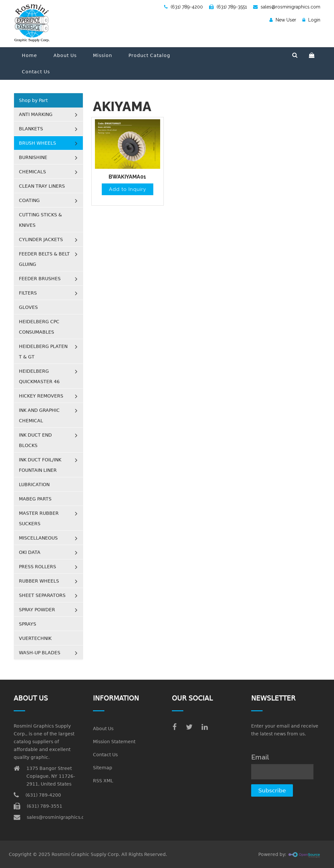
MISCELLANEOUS (38, 538)
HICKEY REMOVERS (41, 396)
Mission (103, 55)
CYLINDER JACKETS (41, 239)
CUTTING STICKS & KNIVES (40, 220)
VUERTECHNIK (35, 638)
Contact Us (36, 72)
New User (283, 20)
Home (30, 55)
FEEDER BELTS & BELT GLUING (44, 259)
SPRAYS (28, 624)
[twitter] (189, 727)
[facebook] (175, 727)
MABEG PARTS (35, 499)
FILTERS (28, 293)
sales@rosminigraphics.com (287, 7)
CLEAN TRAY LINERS (42, 186)
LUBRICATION (34, 485)
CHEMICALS (32, 172)
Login (311, 20)
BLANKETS (31, 129)
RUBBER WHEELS (39, 581)
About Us (65, 55)
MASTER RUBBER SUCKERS (39, 518)
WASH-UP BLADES (40, 653)
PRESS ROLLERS (38, 567)
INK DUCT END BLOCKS (35, 440)
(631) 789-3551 (228, 7)
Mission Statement (114, 742)
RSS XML (103, 781)
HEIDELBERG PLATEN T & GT (43, 352)
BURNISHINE (33, 157)
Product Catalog (149, 55)
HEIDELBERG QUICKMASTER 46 (39, 376)
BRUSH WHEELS (38, 143)
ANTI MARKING (36, 114)
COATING (29, 200)
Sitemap (103, 768)
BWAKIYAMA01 (127, 177)
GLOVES (28, 307)
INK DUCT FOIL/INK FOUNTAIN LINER (40, 465)
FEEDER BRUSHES (40, 279)
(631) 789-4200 (183, 7)
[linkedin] (205, 727)
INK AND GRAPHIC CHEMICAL (39, 415)
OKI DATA (30, 552)
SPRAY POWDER (37, 610)
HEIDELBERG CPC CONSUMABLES (39, 327)
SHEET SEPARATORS (42, 595)
